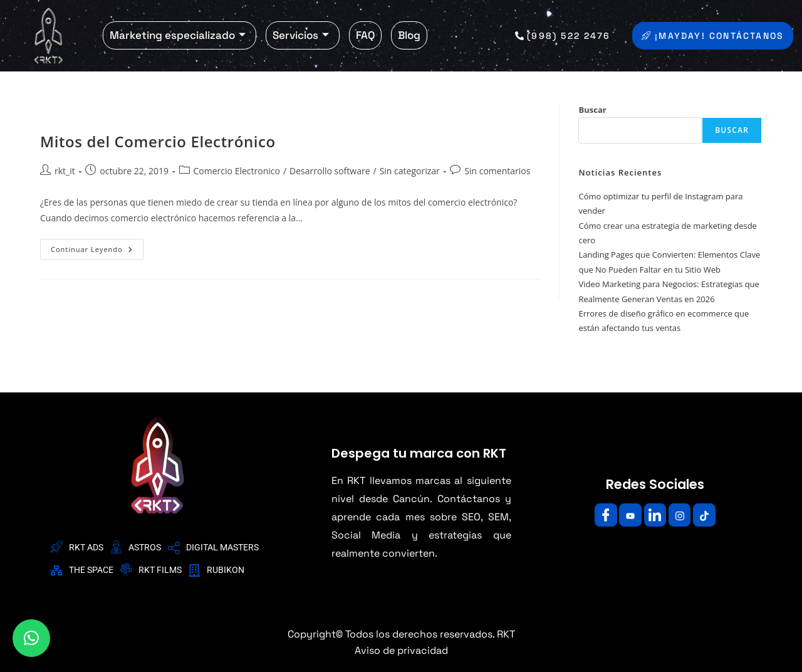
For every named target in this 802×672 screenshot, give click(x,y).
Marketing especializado (178, 35)
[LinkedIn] (655, 515)
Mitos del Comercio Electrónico (158, 141)
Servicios (301, 35)
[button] (31, 638)
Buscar (592, 110)
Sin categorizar (410, 171)
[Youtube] (628, 515)
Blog (409, 35)
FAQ (365, 35)
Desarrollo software (330, 171)
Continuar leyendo (97, 246)
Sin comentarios (497, 171)
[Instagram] (682, 515)
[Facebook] (600, 515)
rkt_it (65, 171)
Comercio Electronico (237, 171)
